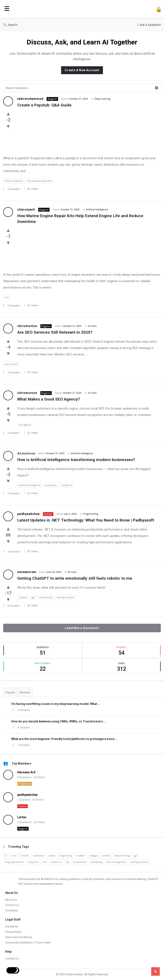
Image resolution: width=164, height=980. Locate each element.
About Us (11, 900)
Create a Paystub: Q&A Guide (44, 105)
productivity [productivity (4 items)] (80, 862)
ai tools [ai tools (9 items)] (25, 855)
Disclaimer (12, 926)
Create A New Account (82, 70)
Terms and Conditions (19, 937)
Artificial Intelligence (97, 209)
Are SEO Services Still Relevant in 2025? (55, 332)
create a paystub (14, 181)
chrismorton (27, 326)
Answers (25, 692)
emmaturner (27, 572)
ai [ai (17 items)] (6, 855)
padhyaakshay (29, 514)
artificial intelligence (30, 485)
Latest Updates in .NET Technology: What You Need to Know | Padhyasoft (86, 520)
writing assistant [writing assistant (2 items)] (139, 862)
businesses (51, 485)
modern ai (67, 485)
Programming (91, 514)
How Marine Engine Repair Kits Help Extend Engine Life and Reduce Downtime (81, 219)
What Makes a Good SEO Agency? (49, 399)
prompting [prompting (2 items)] (97, 862)
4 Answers (21, 710)
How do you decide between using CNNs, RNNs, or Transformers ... (59, 721)
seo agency (25, 425)
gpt (33, 597)
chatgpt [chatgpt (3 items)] (93, 855)
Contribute (12, 910)
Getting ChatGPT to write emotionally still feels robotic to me (75, 578)
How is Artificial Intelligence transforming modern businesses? (76, 460)
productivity (46, 597)
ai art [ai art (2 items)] (14, 855)
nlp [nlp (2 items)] (67, 862)
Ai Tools (92, 326)
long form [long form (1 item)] (34, 862)
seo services (11, 364)
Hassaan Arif (26, 772)
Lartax (22, 817)
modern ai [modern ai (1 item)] (56, 862)
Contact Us (12, 905)
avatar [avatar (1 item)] (52, 855)
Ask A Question (149, 25)
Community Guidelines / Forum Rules (28, 942)
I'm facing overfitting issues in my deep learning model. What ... (56, 704)
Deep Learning (102, 99)
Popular (10, 692)
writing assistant (65, 597)
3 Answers (21, 745)
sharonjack (26, 209)
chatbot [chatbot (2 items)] (81, 855)
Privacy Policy (13, 932)
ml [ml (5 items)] (45, 862)
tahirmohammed (30, 99)
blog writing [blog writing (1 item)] (66, 855)
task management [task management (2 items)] (116, 862)
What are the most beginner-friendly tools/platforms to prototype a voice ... (64, 739)
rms (7, 297)
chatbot (23, 597)
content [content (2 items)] (106, 855)
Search (10, 25)
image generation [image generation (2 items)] (14, 862)
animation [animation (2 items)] (38, 855)
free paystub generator (40, 181)
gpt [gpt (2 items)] (135, 855)
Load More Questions (82, 628)
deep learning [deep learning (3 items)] (122, 855)
